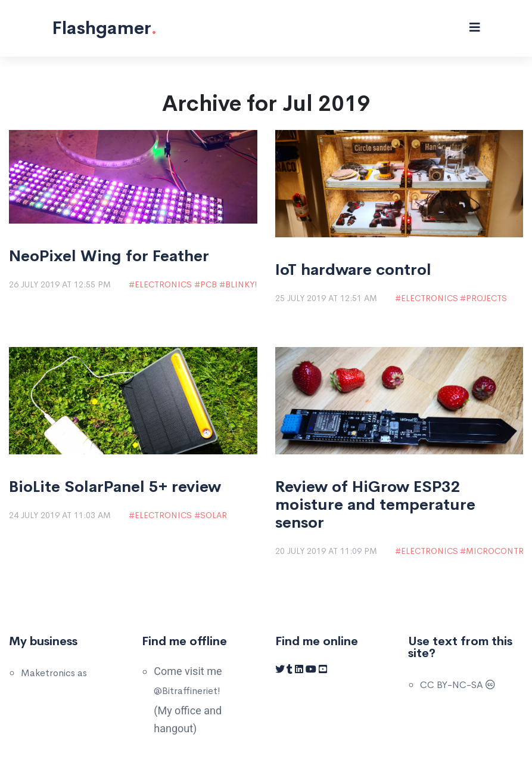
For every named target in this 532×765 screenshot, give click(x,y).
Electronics (163, 284)
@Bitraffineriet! (187, 691)
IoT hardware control (353, 270)
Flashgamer (104, 28)
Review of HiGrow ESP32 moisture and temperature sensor (375, 505)
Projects (486, 298)
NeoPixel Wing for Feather (109, 256)
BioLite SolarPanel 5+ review (115, 487)
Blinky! (241, 284)
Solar (214, 515)
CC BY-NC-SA (458, 685)
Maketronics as (54, 673)
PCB (209, 284)
